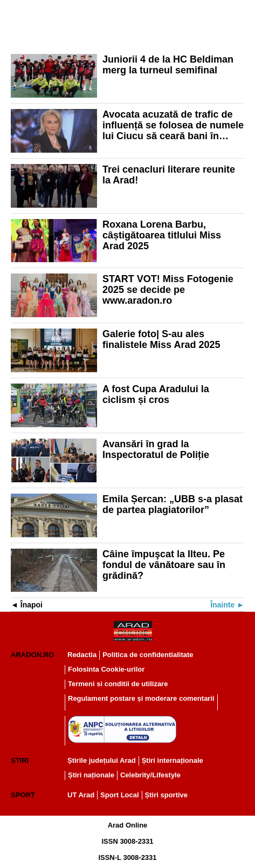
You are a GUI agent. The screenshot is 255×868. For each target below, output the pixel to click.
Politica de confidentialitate (148, 655)
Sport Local (120, 795)
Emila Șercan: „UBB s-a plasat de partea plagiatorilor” (173, 504)
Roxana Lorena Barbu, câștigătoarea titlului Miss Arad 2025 (162, 235)
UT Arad (81, 795)
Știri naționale (91, 775)
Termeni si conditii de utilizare (118, 684)
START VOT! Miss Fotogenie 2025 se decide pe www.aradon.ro (168, 290)
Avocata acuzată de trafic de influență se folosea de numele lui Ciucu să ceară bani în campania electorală (173, 125)
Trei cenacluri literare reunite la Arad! (169, 175)
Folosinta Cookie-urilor (106, 669)
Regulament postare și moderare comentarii (141, 698)
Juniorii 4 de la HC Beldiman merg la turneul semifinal (168, 65)
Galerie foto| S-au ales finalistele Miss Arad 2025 (161, 339)
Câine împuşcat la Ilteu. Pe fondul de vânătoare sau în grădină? (164, 565)
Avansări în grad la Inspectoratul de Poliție (156, 449)
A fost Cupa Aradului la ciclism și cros (156, 394)
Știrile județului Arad (102, 760)
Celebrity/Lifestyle (150, 775)
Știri (20, 760)
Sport (23, 795)
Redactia (82, 655)
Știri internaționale (173, 760)
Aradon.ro (32, 655)
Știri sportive (166, 795)
